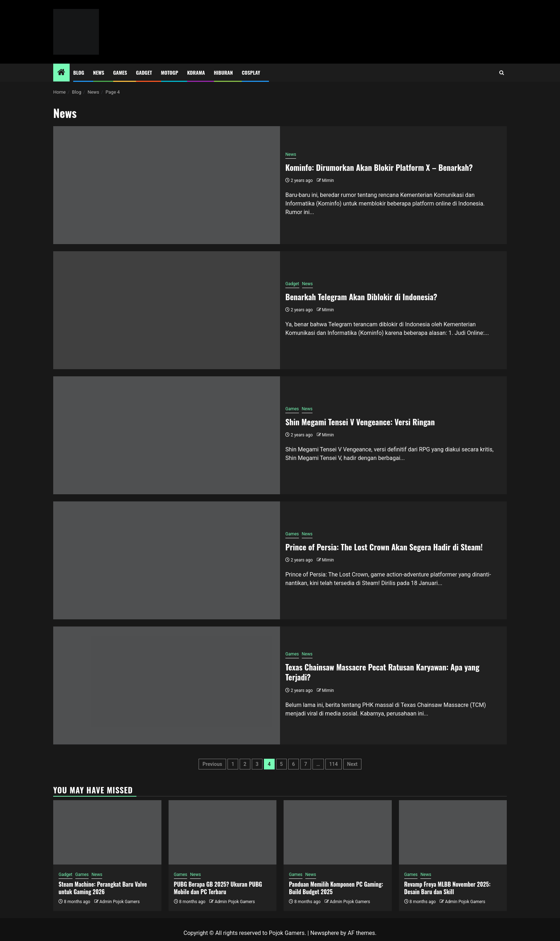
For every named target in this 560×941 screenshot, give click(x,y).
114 (334, 764)
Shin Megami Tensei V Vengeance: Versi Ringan (360, 422)
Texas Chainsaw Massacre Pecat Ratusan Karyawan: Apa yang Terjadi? (382, 672)
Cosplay (251, 72)
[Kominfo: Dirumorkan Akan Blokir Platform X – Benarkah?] (167, 185)
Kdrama (196, 72)
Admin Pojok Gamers (119, 902)
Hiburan (223, 72)
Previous (212, 764)
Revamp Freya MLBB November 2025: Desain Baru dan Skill (447, 888)
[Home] (61, 73)
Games (120, 72)
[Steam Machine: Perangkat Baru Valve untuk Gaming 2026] (107, 832)
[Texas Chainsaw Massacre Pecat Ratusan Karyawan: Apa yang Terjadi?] (167, 685)
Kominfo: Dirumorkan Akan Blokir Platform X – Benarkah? (379, 167)
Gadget (144, 72)
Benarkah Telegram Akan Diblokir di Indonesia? (361, 297)
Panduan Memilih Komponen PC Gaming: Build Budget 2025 (336, 888)
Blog (79, 72)
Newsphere (325, 933)
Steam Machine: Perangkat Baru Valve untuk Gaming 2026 (103, 888)
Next (352, 764)
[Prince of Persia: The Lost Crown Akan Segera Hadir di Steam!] (167, 560)
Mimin (328, 180)
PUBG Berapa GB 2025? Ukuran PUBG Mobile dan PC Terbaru (218, 888)
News (99, 72)
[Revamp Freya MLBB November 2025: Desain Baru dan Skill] (453, 832)
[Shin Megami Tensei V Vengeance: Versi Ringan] (167, 435)
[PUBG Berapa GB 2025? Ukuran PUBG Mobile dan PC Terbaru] (223, 832)
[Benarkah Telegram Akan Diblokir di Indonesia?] (167, 310)
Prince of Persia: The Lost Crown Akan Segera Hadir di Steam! (384, 547)
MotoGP (170, 72)
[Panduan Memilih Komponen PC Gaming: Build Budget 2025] (338, 832)
